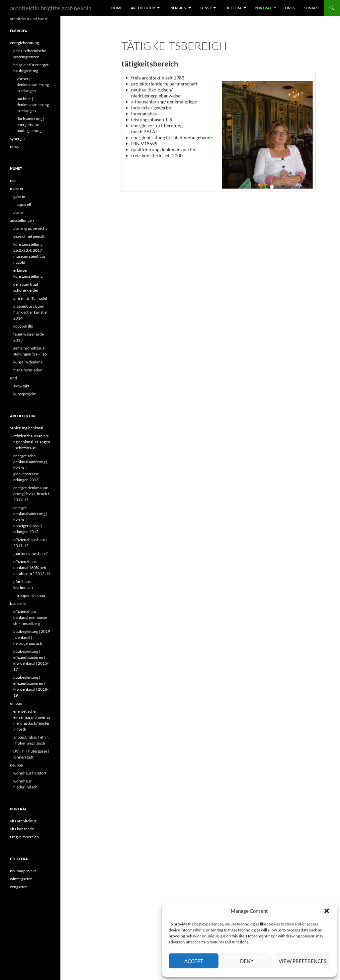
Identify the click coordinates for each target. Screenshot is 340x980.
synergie (17, 139)
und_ (14, 378)
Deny (247, 961)
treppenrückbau (31, 595)
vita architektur (23, 821)
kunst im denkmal (28, 362)
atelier (19, 212)
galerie (19, 196)
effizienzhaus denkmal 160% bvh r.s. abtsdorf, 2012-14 (32, 567)
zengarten (19, 887)
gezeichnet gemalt (29, 236)
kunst (205, 8)
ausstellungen (22, 220)
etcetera (233, 8)
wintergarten (21, 879)
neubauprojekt (23, 871)
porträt (263, 8)
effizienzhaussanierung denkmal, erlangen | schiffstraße (32, 442)
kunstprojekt (24, 394)
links (290, 8)
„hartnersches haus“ (31, 554)
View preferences (302, 961)
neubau (17, 765)
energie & (177, 8)
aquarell (24, 204)
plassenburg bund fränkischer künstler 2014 (31, 312)
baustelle (18, 603)
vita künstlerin (22, 829)
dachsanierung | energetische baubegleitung (31, 125)
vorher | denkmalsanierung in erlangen (33, 85)
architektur (143, 8)
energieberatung (24, 43)
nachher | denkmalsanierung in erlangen (33, 105)
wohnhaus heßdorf (30, 773)
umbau (16, 703)
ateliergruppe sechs (30, 228)
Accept (194, 961)
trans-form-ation (28, 370)
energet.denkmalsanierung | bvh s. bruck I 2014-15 (31, 494)
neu (13, 180)
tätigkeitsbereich (24, 837)
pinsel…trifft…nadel (30, 298)
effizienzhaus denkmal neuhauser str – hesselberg (30, 617)
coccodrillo (23, 326)
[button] (327, 911)
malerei (16, 188)
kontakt (312, 8)
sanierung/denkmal (27, 428)
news (14, 146)
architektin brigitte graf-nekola (51, 8)
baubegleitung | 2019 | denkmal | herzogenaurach (32, 637)
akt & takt (21, 386)
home (117, 8)
